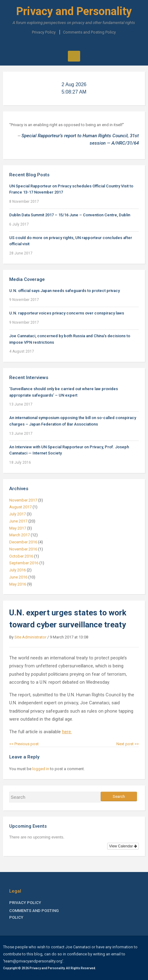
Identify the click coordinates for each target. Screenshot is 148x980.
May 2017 (18, 528)
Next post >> (128, 744)
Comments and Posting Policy (89, 32)
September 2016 (24, 563)
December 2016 (23, 542)
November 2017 (23, 500)
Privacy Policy (44, 32)
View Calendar (123, 846)
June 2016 (18, 577)
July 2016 (18, 570)
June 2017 (18, 521)
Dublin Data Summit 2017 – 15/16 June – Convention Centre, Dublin (70, 215)
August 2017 (20, 507)
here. (67, 732)
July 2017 (18, 514)
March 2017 (19, 535)
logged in (41, 769)
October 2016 (21, 556)
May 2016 (18, 584)
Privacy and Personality (74, 11)
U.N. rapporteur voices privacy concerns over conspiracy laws (67, 313)
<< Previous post (24, 744)
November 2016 (23, 549)
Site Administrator (30, 637)
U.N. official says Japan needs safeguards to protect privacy (64, 291)
